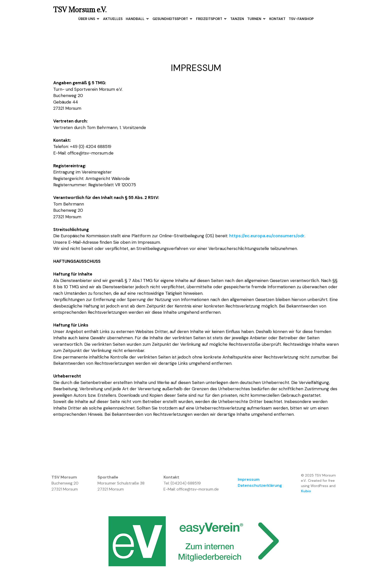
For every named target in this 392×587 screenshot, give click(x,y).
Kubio (306, 491)
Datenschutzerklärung (260, 486)
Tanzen (237, 19)
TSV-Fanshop (301, 19)
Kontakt (277, 19)
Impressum (249, 480)
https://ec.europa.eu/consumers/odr (267, 236)
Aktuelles (113, 19)
